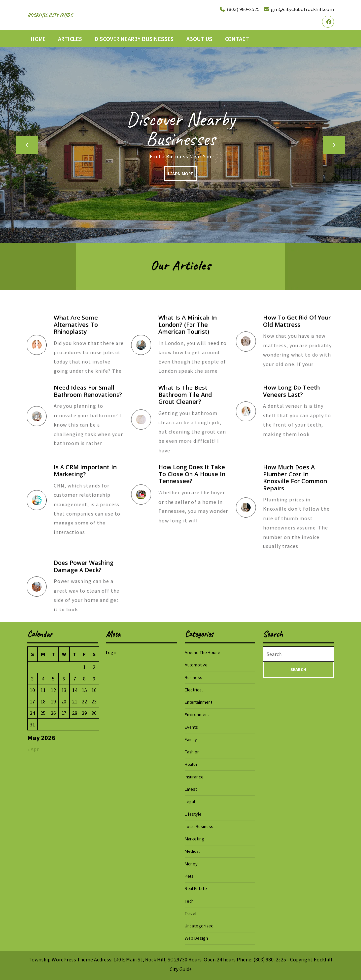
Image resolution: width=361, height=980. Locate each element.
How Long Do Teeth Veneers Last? (294, 398)
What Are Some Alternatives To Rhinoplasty (80, 331)
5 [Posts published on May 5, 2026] (53, 868)
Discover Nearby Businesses (134, 39)
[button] (27, 145)
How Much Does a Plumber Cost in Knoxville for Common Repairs (296, 487)
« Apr (33, 939)
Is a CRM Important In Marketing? (86, 480)
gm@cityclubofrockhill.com (298, 9)
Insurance (194, 967)
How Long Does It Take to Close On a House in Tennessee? (192, 481)
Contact (237, 39)
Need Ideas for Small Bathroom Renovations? (88, 399)
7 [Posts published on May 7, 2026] (75, 868)
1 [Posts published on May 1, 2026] (84, 857)
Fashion (192, 942)
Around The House (202, 842)
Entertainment (199, 892)
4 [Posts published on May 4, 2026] (43, 868)
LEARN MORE (182, 176)
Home (38, 39)
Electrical (194, 880)
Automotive (196, 855)
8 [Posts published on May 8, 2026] (84, 868)
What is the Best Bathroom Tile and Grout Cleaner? (188, 403)
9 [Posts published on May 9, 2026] (94, 868)
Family (191, 929)
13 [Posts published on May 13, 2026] (64, 880)
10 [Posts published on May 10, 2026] (32, 880)
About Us (199, 39)
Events (191, 917)
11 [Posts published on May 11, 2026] (43, 880)
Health (191, 954)
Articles (70, 39)
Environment (197, 904)
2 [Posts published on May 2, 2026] (94, 857)
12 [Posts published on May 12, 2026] (53, 880)
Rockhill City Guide (50, 15)
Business (193, 867)
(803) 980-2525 (239, 9)
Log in (112, 842)
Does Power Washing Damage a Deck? (85, 573)
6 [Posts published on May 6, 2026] (64, 868)
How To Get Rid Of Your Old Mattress (297, 328)
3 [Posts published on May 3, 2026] (32, 868)
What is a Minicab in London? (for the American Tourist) (190, 331)
